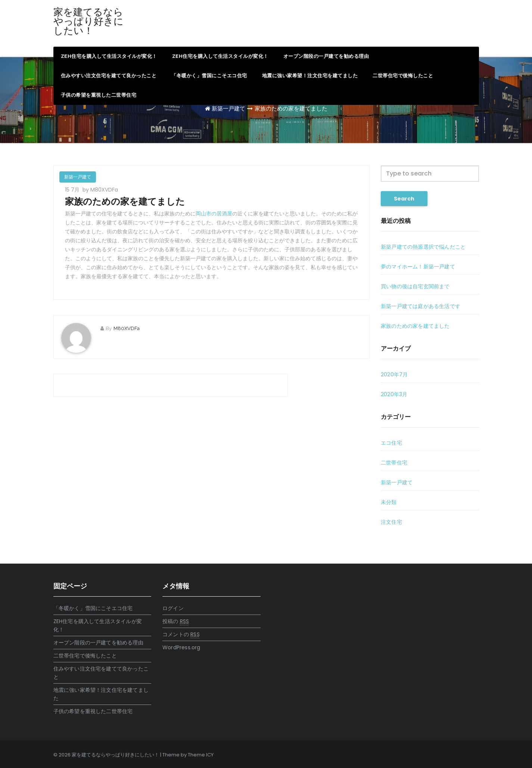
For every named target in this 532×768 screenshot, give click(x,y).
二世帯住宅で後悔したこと (403, 76)
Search (404, 199)
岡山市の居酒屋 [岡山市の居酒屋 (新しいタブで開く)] (214, 214)
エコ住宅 (391, 443)
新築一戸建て (228, 108)
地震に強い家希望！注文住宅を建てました (310, 76)
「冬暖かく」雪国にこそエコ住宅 (209, 76)
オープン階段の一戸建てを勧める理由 (326, 56)
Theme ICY (201, 755)
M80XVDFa (127, 328)
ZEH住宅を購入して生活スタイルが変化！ (109, 56)
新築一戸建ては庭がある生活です (421, 306)
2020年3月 (394, 394)
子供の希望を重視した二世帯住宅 (99, 95)
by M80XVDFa (100, 190)
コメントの (181, 635)
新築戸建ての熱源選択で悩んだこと (423, 247)
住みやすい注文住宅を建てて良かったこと (109, 76)
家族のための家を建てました (291, 108)
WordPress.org (181, 647)
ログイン (173, 608)
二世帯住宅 (394, 463)
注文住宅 (391, 522)
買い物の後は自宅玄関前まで (415, 286)
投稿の (176, 621)
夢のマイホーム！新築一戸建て (418, 267)
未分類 (389, 502)
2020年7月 (394, 374)
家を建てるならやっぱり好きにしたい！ (88, 21)
